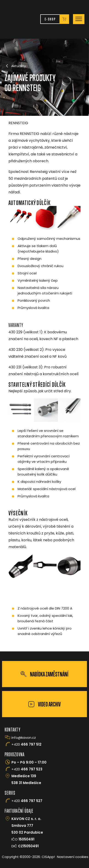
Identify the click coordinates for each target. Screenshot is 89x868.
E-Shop (50, 19)
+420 (26, 744)
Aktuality (15, 66)
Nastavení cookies (73, 857)
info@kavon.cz (24, 738)
